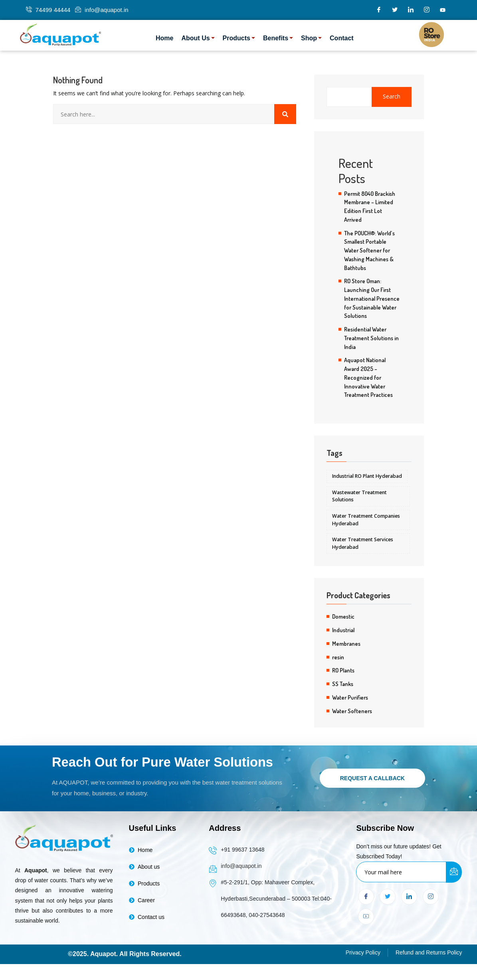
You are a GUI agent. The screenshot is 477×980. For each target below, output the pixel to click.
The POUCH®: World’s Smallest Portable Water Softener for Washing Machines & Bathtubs (369, 250)
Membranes (346, 644)
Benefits (278, 38)
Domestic (343, 617)
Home (164, 38)
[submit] (454, 873)
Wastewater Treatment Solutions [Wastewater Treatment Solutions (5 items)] (359, 496)
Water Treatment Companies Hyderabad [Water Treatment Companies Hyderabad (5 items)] (366, 520)
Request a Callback (372, 779)
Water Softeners (352, 711)
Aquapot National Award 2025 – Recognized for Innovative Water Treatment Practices (368, 377)
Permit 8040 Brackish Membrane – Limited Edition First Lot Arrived (370, 206)
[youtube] (443, 10)
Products (239, 38)
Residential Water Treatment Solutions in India (371, 338)
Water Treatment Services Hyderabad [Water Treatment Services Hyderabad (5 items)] (363, 544)
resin (338, 657)
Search (392, 97)
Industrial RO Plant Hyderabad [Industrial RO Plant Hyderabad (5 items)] (367, 476)
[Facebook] (379, 10)
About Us (198, 38)
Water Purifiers (350, 698)
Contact (342, 38)
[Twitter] (395, 10)
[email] (401, 873)
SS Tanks (343, 684)
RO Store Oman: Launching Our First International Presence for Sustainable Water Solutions (372, 298)
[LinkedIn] (411, 10)
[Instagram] (427, 10)
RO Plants (343, 670)
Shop (311, 38)
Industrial (343, 630)
